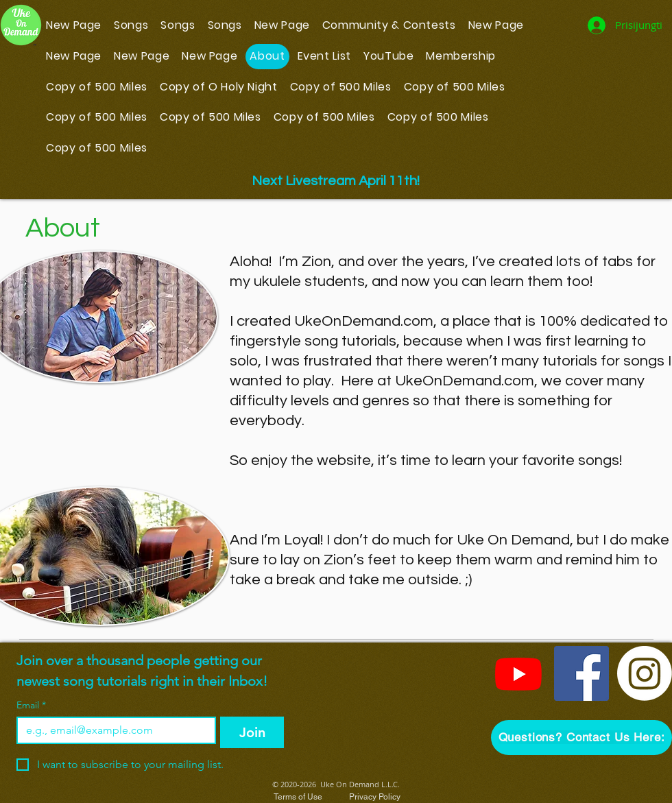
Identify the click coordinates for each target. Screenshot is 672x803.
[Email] (112, 730)
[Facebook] (581, 673)
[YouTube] (518, 673)
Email (31, 705)
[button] (581, 738)
